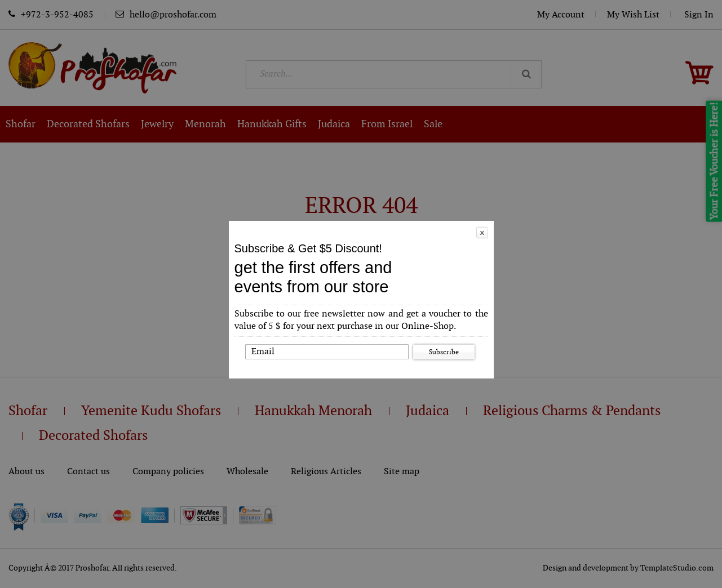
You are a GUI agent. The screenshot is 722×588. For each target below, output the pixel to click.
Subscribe (444, 352)
